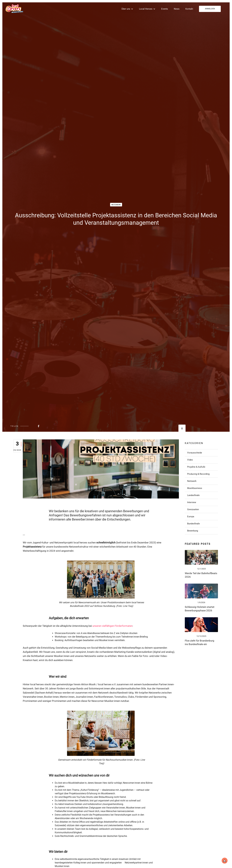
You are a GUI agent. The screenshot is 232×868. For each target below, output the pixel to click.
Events (165, 9)
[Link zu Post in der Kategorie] (201, 453)
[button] (127, 9)
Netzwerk (116, 205)
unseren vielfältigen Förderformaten (112, 626)
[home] (14, 8)
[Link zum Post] (201, 557)
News (177, 9)
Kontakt (189, 9)
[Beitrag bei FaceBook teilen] (31, 426)
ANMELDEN (210, 9)
